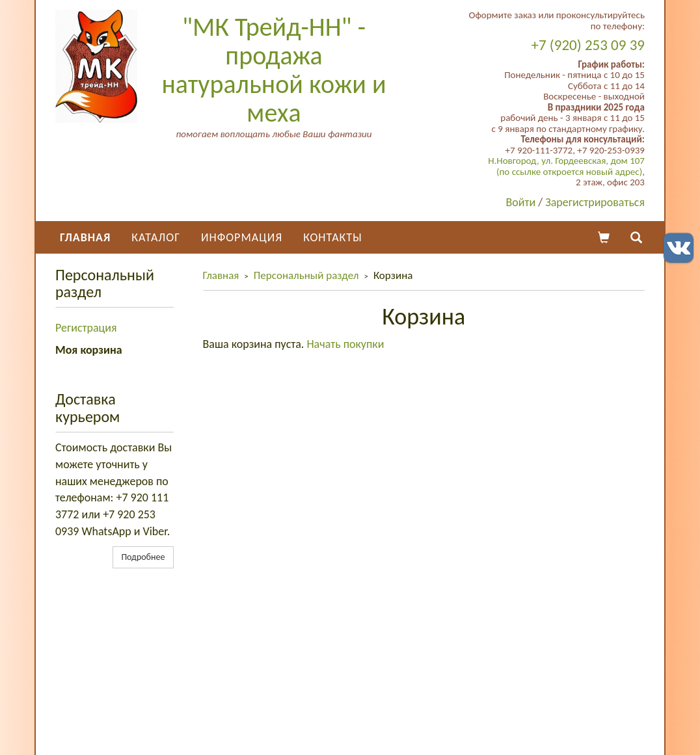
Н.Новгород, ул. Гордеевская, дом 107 (566, 161)
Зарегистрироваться (595, 202)
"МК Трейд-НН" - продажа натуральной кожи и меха (274, 70)
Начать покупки (345, 344)
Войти (521, 202)
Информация (242, 237)
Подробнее (143, 557)
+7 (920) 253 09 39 (588, 45)
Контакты (332, 237)
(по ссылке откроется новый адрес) (569, 172)
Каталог (156, 237)
